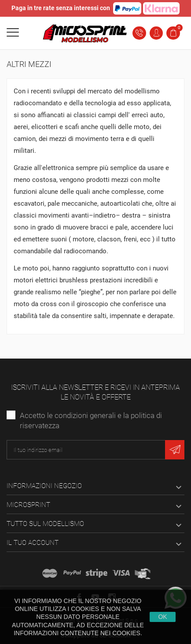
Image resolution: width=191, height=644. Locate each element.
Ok (162, 617)
